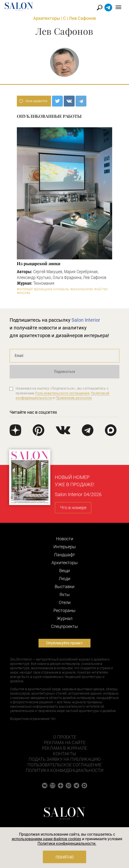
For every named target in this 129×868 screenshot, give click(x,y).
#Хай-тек (101, 289)
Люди (64, 579)
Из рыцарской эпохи (39, 263)
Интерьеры (65, 547)
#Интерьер (25, 289)
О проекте (65, 737)
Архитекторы (47, 18)
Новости (65, 539)
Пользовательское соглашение (64, 765)
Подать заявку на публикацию (65, 759)
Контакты (64, 754)
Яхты (65, 594)
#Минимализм (82, 289)
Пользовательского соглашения (62, 393)
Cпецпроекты (64, 626)
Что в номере (73, 508)
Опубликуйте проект (64, 643)
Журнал (65, 618)
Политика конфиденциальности (65, 770)
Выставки (64, 587)
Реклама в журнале (64, 748)
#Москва (24, 293)
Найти (100, 8)
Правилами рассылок (74, 398)
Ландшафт (64, 555)
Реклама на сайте (65, 743)
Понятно (65, 857)
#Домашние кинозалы (52, 289)
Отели (65, 602)
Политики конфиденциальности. (67, 843)
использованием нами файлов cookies (46, 839)
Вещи (64, 571)
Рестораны (64, 610)
